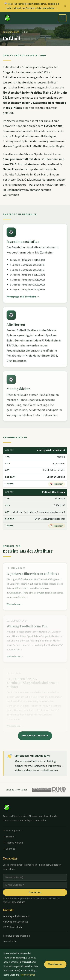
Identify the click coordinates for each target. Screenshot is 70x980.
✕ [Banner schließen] (65, 6)
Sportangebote (14, 831)
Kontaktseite (10, 941)
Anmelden (35, 892)
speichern (58, 484)
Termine (10, 837)
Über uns (10, 849)
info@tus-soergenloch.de (16, 936)
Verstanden (55, 964)
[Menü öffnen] (63, 18)
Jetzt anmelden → (47, 8)
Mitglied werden (14, 843)
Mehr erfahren (28, 975)
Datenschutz (18, 902)
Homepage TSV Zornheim (21, 298)
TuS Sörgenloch (11, 32)
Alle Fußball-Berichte (35, 736)
